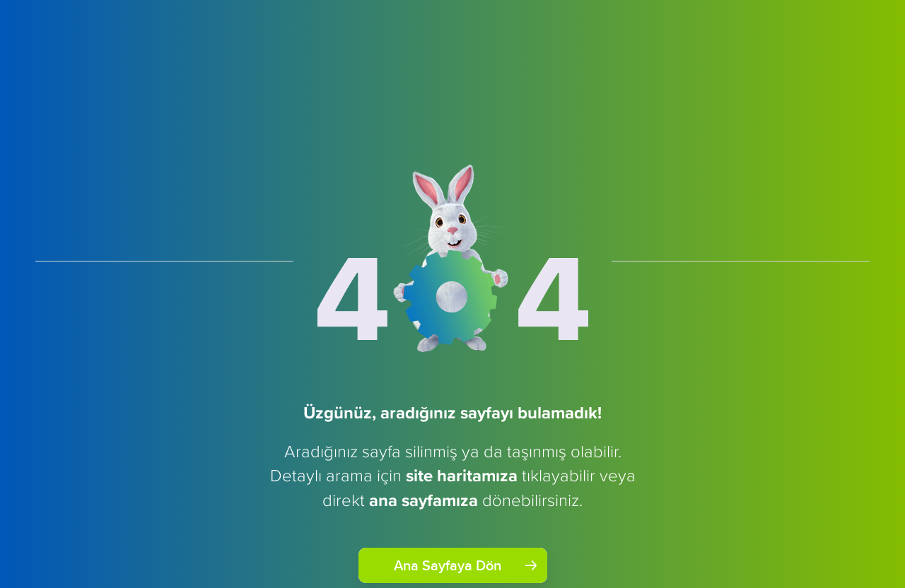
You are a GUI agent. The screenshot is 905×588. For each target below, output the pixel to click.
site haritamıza (462, 475)
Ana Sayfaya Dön (465, 565)
